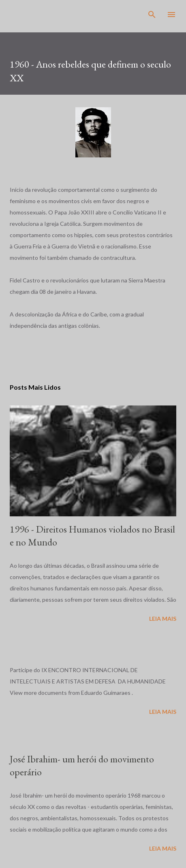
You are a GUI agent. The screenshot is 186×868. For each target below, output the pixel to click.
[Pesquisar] (152, 15)
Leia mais (163, 619)
